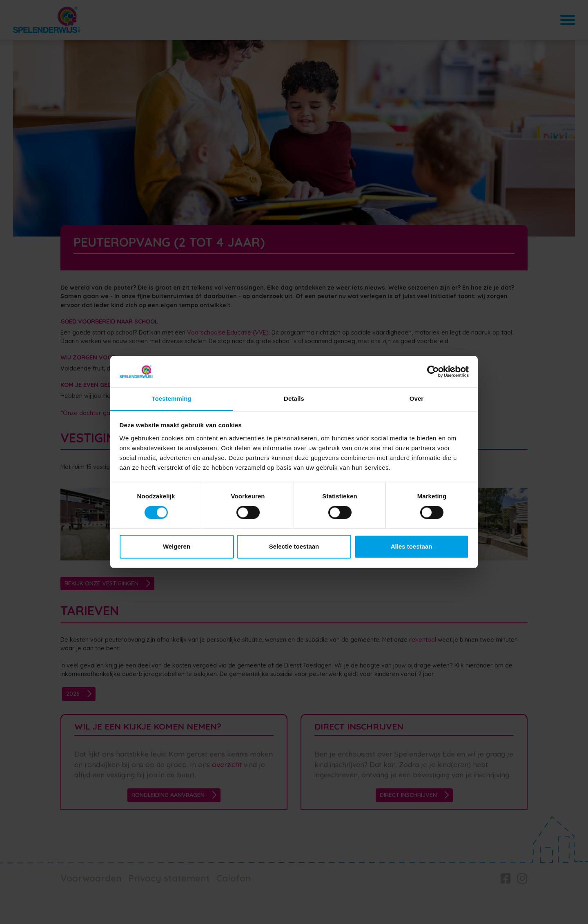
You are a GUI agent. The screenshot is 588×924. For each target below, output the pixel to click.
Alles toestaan (412, 546)
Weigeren (177, 546)
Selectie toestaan (294, 546)
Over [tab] (417, 398)
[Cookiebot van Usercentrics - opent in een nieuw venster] (433, 372)
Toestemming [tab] (171, 398)
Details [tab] (294, 398)
